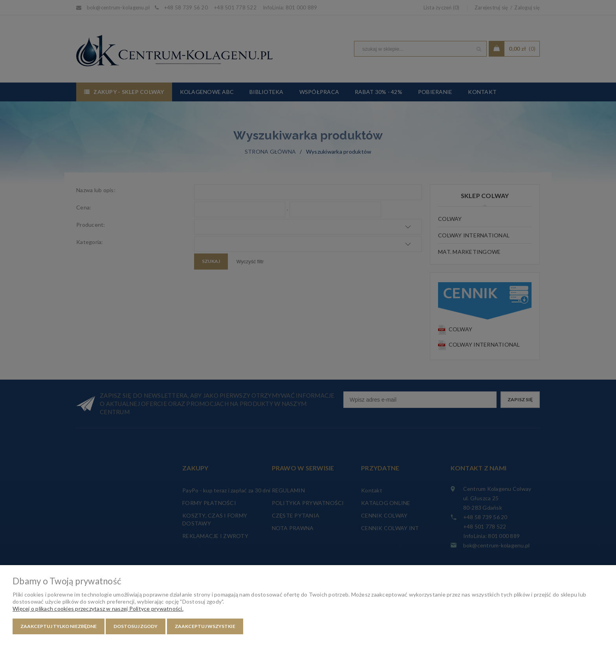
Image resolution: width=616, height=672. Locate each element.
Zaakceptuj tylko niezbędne (59, 626)
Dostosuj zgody (136, 626)
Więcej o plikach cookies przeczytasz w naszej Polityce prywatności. (98, 609)
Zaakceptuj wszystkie (205, 626)
